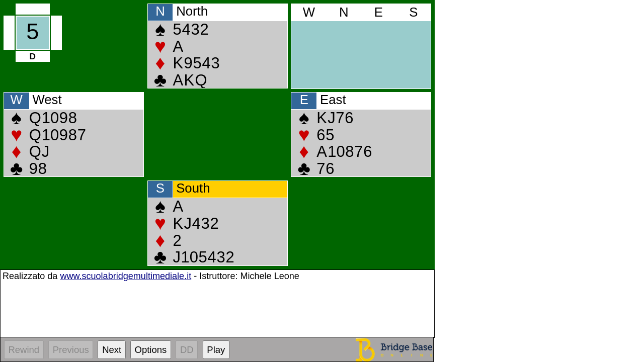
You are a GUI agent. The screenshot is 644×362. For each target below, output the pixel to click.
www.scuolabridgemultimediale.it (126, 276)
